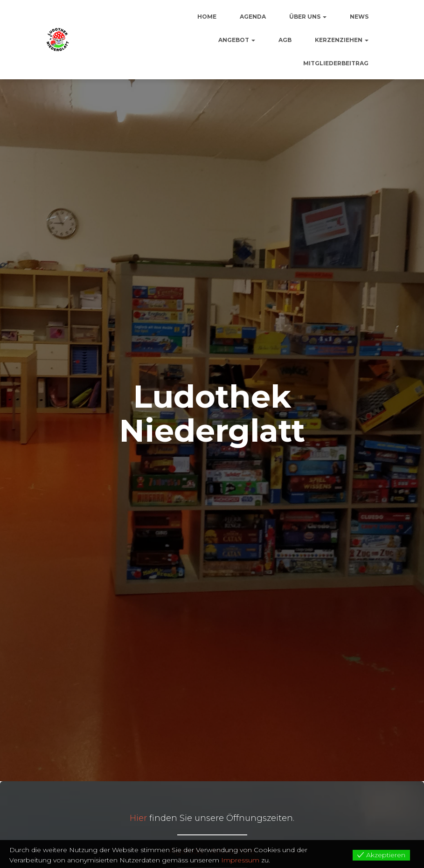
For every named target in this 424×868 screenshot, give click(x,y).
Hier (138, 818)
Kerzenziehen (342, 40)
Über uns (308, 17)
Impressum (240, 860)
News (359, 17)
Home (207, 17)
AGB (285, 40)
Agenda (253, 17)
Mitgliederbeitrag (336, 63)
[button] (324, 17)
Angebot (237, 40)
